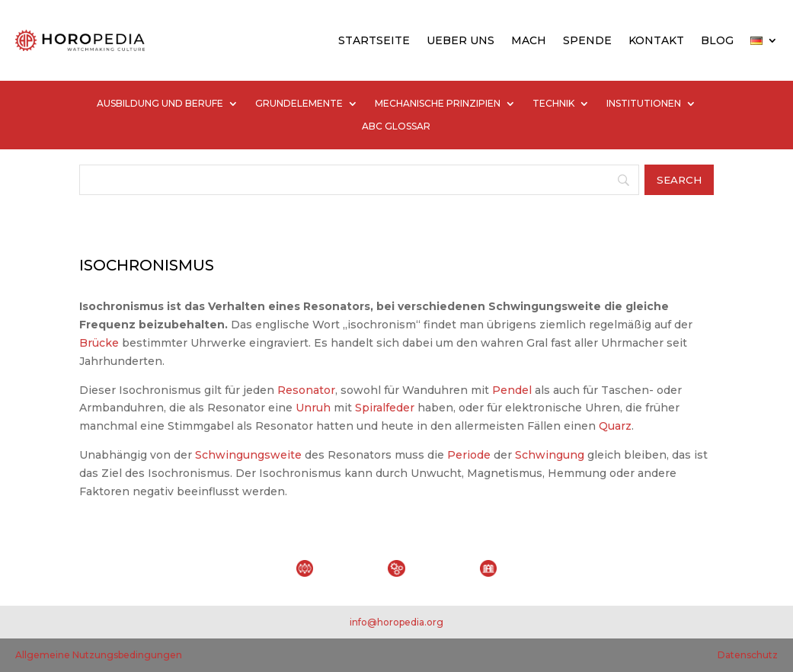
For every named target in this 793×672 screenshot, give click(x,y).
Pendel (512, 390)
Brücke (99, 343)
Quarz (615, 426)
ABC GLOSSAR (396, 126)
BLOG (717, 40)
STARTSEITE (374, 40)
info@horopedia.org (396, 622)
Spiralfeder (385, 408)
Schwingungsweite (248, 455)
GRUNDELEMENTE (299, 104)
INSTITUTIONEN (644, 104)
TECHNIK (553, 104)
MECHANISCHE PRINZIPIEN (438, 104)
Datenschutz (748, 655)
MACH (529, 40)
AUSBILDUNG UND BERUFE (160, 104)
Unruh (313, 408)
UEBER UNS (460, 40)
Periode (469, 455)
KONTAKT (656, 40)
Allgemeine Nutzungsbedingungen (99, 655)
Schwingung (550, 455)
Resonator (306, 390)
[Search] (359, 180)
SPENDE (587, 40)
